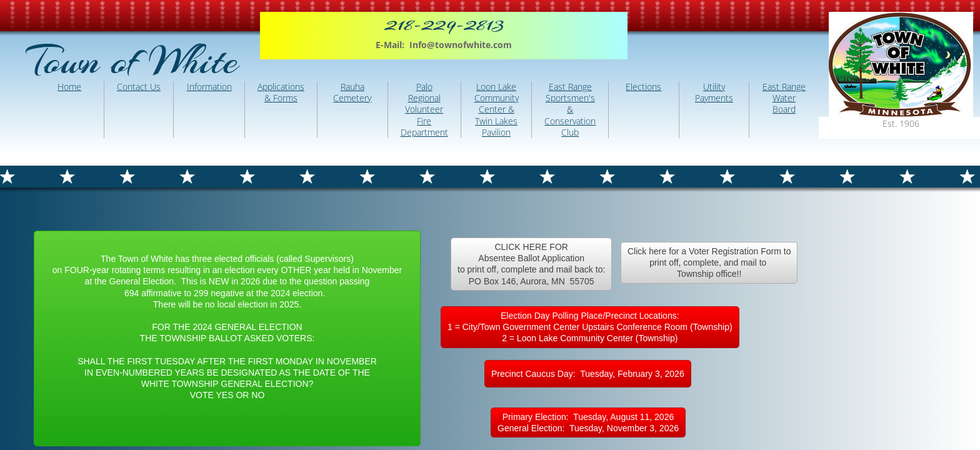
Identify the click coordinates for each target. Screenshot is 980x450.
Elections (643, 87)
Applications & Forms (281, 92)
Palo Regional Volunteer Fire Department (424, 109)
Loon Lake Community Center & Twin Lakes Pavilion (497, 109)
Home (69, 87)
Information (209, 87)
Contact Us (139, 87)
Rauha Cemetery (352, 92)
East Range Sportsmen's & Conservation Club (570, 109)
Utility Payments (714, 92)
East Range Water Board (784, 98)
